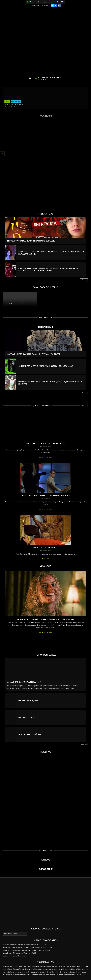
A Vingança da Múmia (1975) (46, 548)
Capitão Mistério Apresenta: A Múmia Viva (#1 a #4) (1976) (34, 354)
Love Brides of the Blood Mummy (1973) (45, 444)
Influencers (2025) (27, 717)
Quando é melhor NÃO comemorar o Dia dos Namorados (46, 619)
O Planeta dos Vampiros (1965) (24, 953)
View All (84, 280)
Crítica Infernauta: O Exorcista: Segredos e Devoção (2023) (46, 366)
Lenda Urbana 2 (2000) (28, 701)
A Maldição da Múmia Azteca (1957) (24, 682)
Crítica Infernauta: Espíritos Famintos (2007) (29, 945)
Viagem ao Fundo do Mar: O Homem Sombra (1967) (46, 496)
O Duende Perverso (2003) (30, 734)
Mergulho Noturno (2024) (19, 956)
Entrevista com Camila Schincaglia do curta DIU (31, 241)
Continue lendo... (45, 457)
